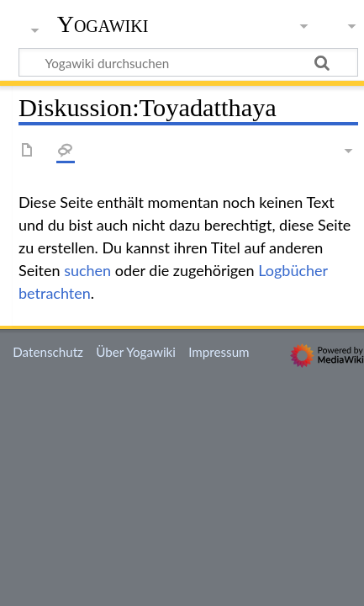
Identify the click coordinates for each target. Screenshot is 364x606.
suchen (87, 270)
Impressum (219, 352)
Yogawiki (103, 24)
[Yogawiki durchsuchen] (188, 62)
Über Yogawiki (136, 352)
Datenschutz (48, 352)
